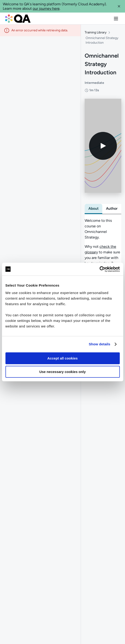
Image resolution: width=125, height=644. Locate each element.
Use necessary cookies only (62, 372)
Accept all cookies (62, 358)
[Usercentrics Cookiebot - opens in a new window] (99, 269)
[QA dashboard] (18, 19)
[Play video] (103, 146)
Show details (100, 344)
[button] (119, 6)
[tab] (93, 209)
